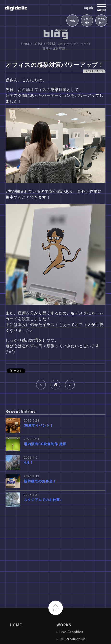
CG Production (72, 639)
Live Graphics (71, 632)
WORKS (64, 625)
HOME (16, 625)
